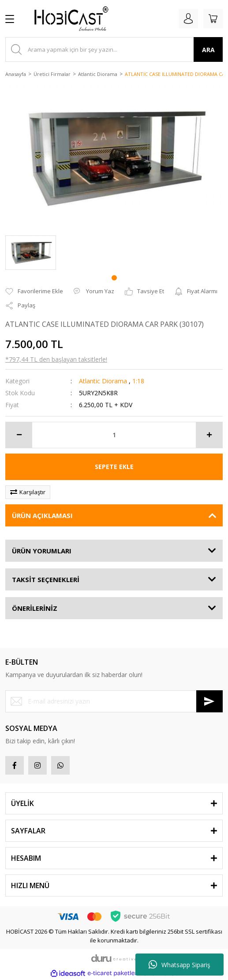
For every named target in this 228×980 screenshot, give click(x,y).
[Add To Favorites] (34, 291)
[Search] (114, 49)
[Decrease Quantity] (19, 435)
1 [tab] (114, 278)
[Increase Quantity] (209, 435)
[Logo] (68, 19)
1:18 (138, 381)
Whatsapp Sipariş (179, 965)
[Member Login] (188, 19)
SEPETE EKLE (114, 467)
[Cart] (213, 19)
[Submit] (209, 701)
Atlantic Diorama (103, 381)
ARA (208, 50)
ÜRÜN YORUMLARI (42, 551)
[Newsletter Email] (114, 701)
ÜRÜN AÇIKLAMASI (42, 515)
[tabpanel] (31, 253)
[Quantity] (114, 435)
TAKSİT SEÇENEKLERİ (46, 579)
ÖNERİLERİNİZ (35, 608)
